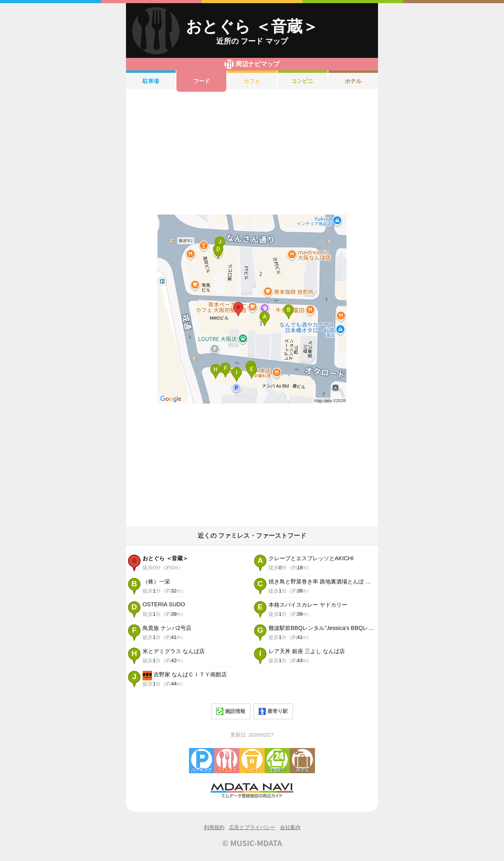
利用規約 (214, 827)
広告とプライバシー (252, 827)
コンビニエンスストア (277, 761)
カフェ (252, 81)
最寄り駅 (273, 711)
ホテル (353, 81)
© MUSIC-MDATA (252, 843)
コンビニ (302, 81)
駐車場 (151, 81)
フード (202, 81)
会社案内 (290, 827)
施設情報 (231, 711)
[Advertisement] (252, 153)
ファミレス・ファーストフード (227, 761)
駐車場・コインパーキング (202, 761)
